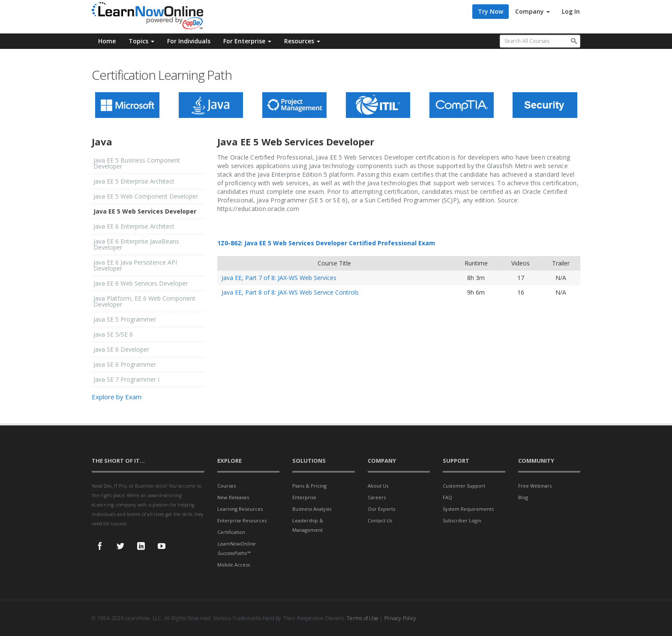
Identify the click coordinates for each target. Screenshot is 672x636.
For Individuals (189, 41)
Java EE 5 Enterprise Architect (134, 181)
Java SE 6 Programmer (125, 364)
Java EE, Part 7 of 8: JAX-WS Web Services (279, 278)
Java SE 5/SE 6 (113, 334)
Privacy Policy (400, 618)
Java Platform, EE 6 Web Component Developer (144, 301)
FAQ (447, 497)
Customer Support (464, 486)
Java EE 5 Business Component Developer (137, 163)
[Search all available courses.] (540, 41)
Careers (377, 497)
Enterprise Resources (242, 520)
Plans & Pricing (309, 486)
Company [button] (532, 11)
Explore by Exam (117, 397)
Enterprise (304, 497)
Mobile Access (234, 565)
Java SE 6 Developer (121, 349)
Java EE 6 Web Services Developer (141, 283)
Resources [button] (302, 41)
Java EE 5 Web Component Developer (146, 196)
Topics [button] (141, 41)
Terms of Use (363, 618)
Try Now (490, 11)
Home (107, 41)
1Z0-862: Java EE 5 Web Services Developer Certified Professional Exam (326, 243)
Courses (226, 486)
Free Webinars (535, 486)
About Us (378, 486)
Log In (571, 11)
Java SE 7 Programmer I (126, 379)
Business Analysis (312, 509)
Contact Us (380, 520)
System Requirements (468, 509)
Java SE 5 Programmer (125, 319)
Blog (523, 497)
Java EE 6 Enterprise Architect (134, 226)
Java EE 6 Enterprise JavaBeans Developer (136, 244)
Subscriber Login (462, 520)
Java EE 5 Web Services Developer (145, 211)
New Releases (233, 497)
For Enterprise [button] (247, 41)
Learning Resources (240, 509)
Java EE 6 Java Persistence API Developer (135, 265)
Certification (231, 532)
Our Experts (381, 509)
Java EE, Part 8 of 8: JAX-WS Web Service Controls (290, 292)
